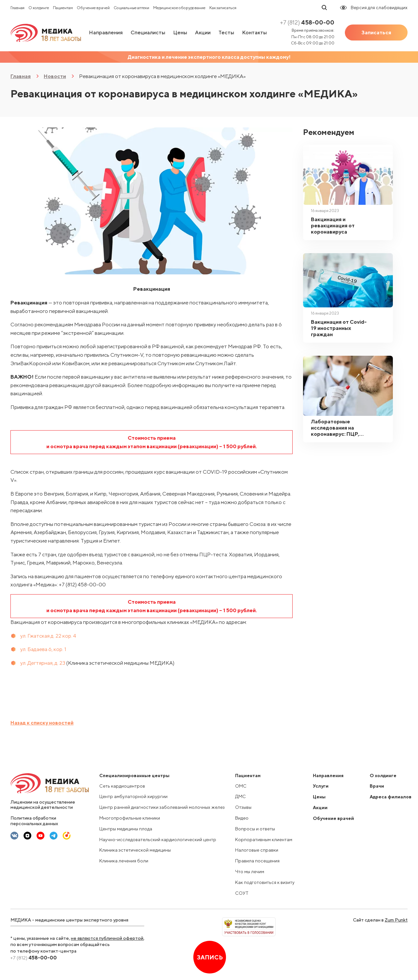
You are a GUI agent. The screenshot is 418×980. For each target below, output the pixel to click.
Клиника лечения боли (124, 861)
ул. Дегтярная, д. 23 (43, 663)
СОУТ (242, 893)
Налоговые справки (257, 850)
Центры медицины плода (126, 829)
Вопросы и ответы (255, 829)
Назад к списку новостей (42, 723)
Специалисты (148, 33)
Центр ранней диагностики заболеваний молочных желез (162, 807)
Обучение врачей (93, 8)
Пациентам (63, 8)
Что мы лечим (250, 872)
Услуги (321, 786)
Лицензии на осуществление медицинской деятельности (43, 805)
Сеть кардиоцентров (122, 786)
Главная (17, 8)
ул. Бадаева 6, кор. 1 (43, 649)
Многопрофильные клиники (130, 818)
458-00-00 (307, 22)
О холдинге (39, 8)
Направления (106, 33)
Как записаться (223, 8)
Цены (180, 33)
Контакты (254, 33)
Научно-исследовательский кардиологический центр (158, 840)
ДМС (241, 796)
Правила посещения (257, 861)
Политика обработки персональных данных (34, 821)
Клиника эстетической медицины (135, 850)
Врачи (377, 786)
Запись (210, 957)
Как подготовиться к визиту (265, 882)
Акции (203, 33)
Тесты (226, 33)
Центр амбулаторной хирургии (133, 796)
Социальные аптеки (131, 8)
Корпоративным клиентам (264, 840)
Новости (55, 76)
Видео (242, 818)
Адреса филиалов (391, 797)
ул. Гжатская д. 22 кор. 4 (48, 636)
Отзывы (243, 807)
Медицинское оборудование (179, 8)
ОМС (241, 786)
